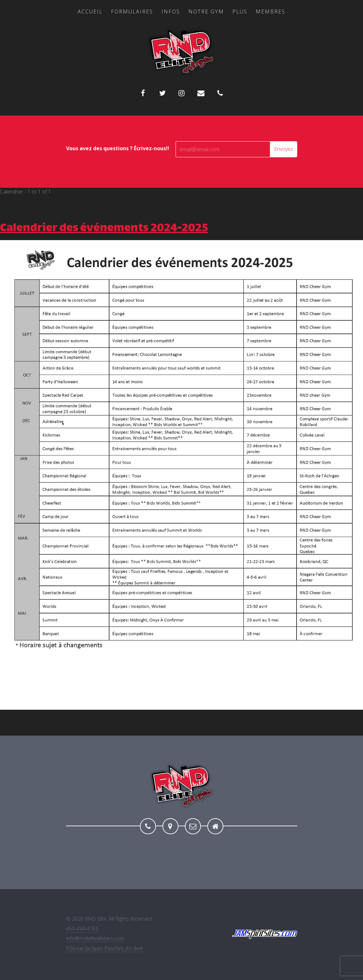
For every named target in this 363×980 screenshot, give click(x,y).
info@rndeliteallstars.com (95, 938)
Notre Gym (206, 12)
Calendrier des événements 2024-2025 (104, 229)
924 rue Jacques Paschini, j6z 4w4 (104, 948)
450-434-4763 (82, 929)
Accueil (90, 12)
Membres (271, 12)
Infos (171, 12)
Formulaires (132, 12)
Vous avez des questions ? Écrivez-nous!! (118, 148)
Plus (240, 12)
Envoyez (284, 149)
